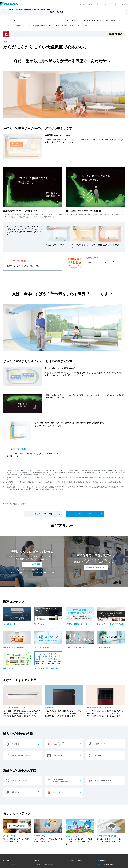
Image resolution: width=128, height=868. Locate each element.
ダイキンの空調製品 (15, 26)
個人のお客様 (10, 851)
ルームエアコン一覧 (85, 514)
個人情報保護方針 (27, 865)
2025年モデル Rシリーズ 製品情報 (58, 26)
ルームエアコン (9, 20)
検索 (123, 4)
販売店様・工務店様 (72, 13)
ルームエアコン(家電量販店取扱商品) (34, 26)
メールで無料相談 (32, 555)
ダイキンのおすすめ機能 (92, 20)
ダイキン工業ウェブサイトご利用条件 (10, 865)
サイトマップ (115, 4)
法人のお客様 (10, 855)
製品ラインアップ (73, 20)
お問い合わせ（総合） (102, 4)
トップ (5, 26)
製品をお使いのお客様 (45, 855)
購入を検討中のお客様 (45, 851)
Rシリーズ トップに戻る (43, 514)
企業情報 (90, 4)
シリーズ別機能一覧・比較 (115, 20)
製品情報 (82, 4)
